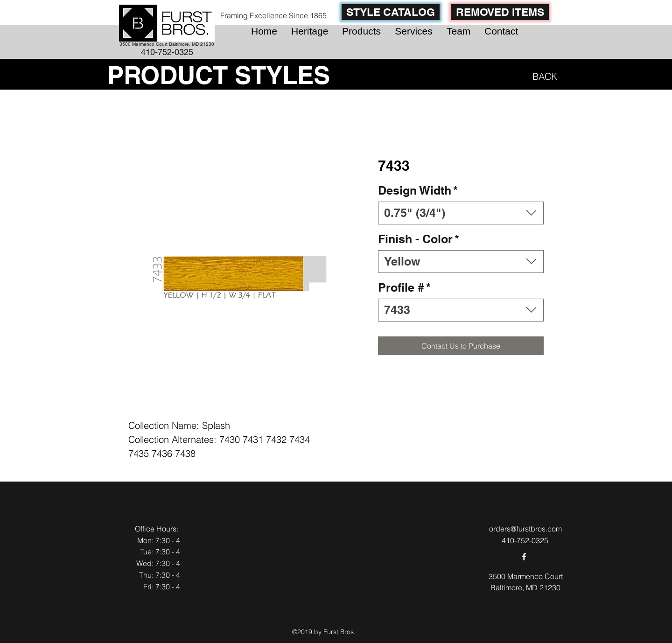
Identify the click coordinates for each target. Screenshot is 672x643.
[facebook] (524, 557)
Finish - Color (419, 239)
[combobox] (461, 213)
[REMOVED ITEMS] (500, 12)
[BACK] (543, 76)
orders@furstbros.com (525, 529)
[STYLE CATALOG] (391, 12)
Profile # (404, 287)
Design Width (418, 190)
